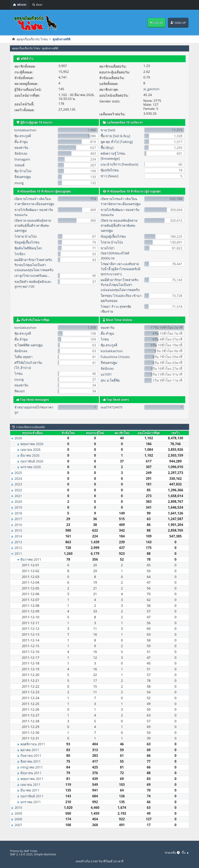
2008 (18, 819)
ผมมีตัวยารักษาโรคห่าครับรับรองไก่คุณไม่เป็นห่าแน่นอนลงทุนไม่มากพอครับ (34, 265)
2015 (18, 531)
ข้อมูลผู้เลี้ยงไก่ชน (27, 242)
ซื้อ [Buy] (107, 148)
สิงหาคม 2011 (31, 761)
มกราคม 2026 (31, 467)
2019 (18, 507)
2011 (18, 554)
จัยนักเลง (21, 154)
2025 (18, 473)
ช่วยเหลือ (172, 853)
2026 (18, 438)
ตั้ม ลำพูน (21, 142)
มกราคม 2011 (31, 802)
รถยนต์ (19, 165)
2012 (18, 548)
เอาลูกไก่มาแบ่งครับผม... (32, 276)
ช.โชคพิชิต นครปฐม (29, 345)
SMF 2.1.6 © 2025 (21, 854)
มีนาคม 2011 (30, 790)
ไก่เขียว (20, 254)
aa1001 (106, 374)
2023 (18, 484)
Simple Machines (46, 854)
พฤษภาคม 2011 (32, 779)
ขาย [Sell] (108, 130)
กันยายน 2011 (31, 756)
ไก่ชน (19, 374)
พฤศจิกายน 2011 (33, 744)
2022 (18, 490)
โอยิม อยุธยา (24, 357)
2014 (18, 536)
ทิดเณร (20, 391)
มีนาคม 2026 (30, 455)
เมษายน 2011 (31, 785)
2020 (18, 502)
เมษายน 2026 (31, 450)
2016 (18, 525)
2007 (18, 825)
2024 (18, 479)
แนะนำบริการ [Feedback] (120, 164)
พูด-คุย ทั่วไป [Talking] (117, 142)
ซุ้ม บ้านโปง (23, 171)
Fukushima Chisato (115, 357)
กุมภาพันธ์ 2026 (32, 461)
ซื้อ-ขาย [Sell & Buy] (116, 136)
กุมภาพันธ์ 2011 (32, 796)
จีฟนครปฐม (23, 177)
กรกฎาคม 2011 (32, 767)
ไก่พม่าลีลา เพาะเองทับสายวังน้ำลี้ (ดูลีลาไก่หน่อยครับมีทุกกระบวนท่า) (121, 269)
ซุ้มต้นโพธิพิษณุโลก (28, 248)
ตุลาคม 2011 (30, 750)
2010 (18, 808)
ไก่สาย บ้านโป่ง (25, 236)
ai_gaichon (152, 89)
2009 (18, 813)
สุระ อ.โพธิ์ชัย (110, 380)
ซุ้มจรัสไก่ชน (110, 170)
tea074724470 (112, 407)
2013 (18, 542)
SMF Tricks (31, 851)
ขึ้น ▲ (185, 853)
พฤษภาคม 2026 (32, 444)
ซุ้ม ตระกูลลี (23, 136)
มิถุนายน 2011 (31, 773)
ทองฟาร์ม (21, 148)
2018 (18, 513)
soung (19, 183)
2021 (18, 496)
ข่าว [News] (110, 176)
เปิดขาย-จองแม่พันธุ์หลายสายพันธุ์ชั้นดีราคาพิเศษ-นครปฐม (33, 226)
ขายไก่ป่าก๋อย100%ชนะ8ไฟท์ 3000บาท (115, 253)
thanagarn (22, 159)
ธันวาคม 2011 (31, 559)
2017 (18, 519)
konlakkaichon (26, 130)
